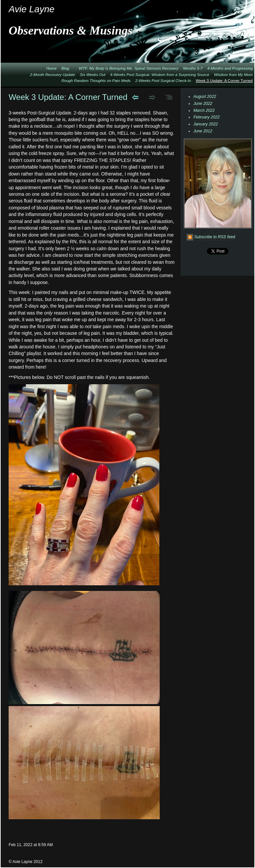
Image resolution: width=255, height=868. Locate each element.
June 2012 (203, 131)
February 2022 (206, 117)
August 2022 (205, 97)
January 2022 (206, 124)
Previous (135, 97)
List (169, 97)
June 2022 (203, 104)
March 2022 (204, 110)
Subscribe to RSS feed (215, 237)
